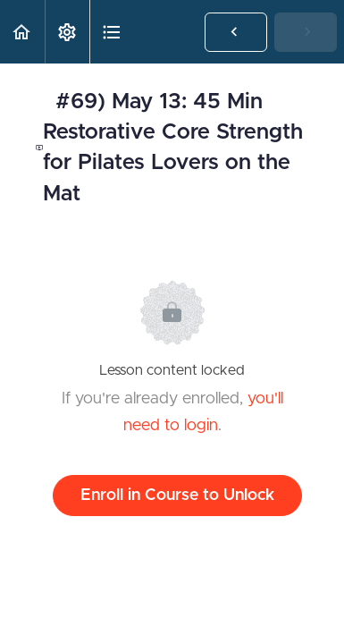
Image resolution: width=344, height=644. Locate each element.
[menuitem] (67, 32)
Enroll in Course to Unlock (177, 496)
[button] (22, 32)
